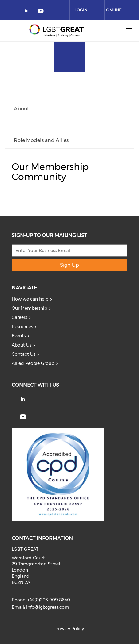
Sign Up (69, 265)
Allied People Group (33, 363)
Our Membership (29, 308)
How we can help (30, 299)
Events (19, 336)
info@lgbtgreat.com (48, 607)
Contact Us (24, 354)
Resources (22, 327)
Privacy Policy (70, 629)
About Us (22, 345)
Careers (19, 317)
